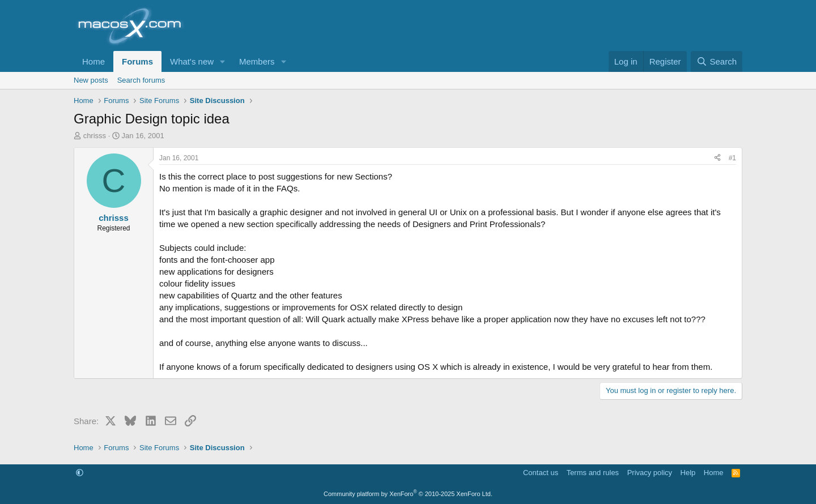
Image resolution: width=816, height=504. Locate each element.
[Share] (717, 158)
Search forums (141, 80)
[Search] (717, 61)
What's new (192, 61)
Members (257, 61)
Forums (137, 61)
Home (93, 61)
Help (688, 473)
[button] (223, 61)
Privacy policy (650, 473)
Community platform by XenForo (408, 494)
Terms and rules (593, 473)
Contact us (541, 473)
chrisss (95, 136)
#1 (732, 158)
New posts (91, 80)
